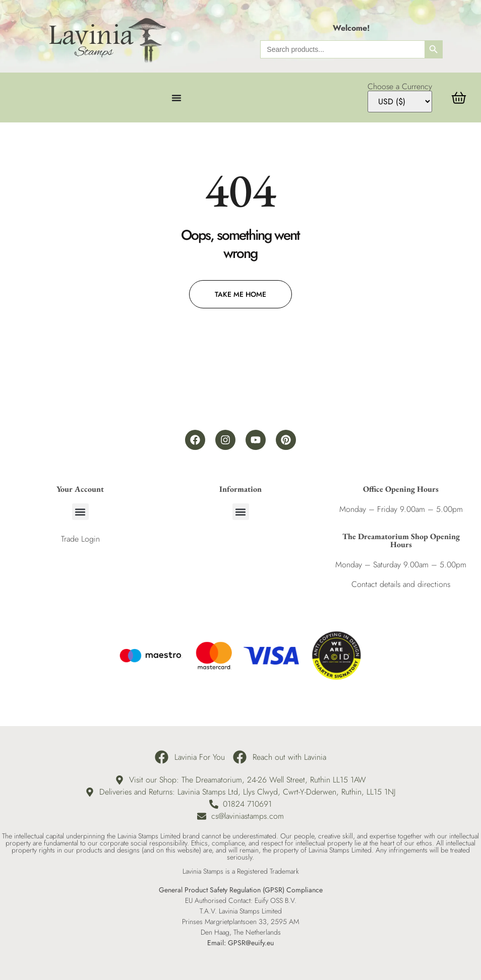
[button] (80, 512)
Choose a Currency (400, 87)
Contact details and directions (401, 584)
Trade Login (80, 539)
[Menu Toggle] (176, 98)
